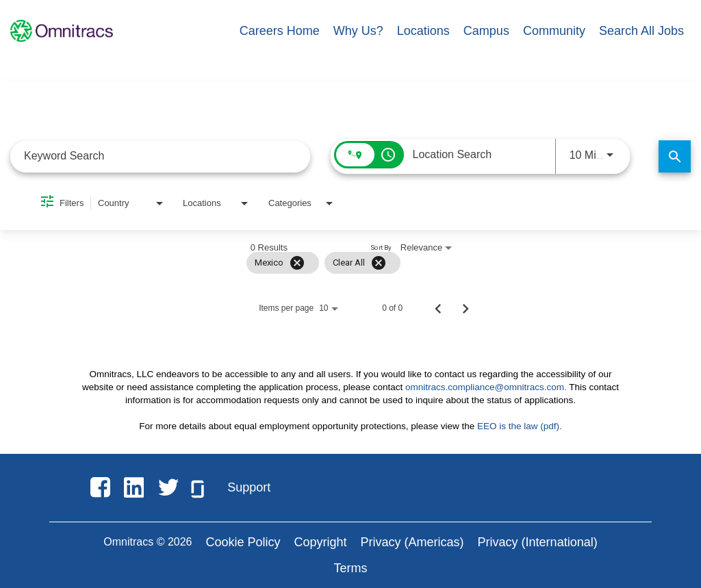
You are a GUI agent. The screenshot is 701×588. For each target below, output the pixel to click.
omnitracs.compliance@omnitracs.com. (486, 387)
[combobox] (160, 156)
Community (554, 31)
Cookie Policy (243, 542)
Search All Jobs (641, 31)
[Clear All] (379, 263)
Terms (351, 568)
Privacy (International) (538, 542)
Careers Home (280, 31)
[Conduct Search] (675, 156)
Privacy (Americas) (412, 542)
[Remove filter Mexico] (297, 263)
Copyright (321, 542)
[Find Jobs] (675, 156)
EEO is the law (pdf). (520, 426)
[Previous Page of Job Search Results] (438, 308)
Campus (486, 31)
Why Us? (358, 31)
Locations (423, 31)
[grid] (323, 263)
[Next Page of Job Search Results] (466, 308)
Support (249, 487)
